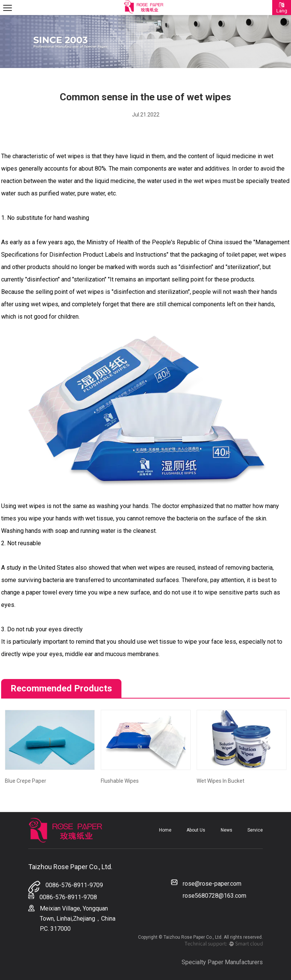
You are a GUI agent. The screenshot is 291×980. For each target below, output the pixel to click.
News (227, 830)
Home (165, 830)
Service (255, 830)
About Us (196, 830)
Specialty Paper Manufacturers (222, 962)
